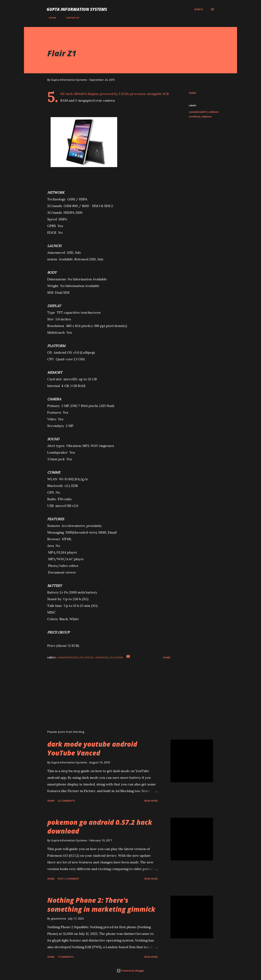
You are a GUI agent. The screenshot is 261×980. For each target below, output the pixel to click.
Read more (151, 801)
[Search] (199, 9)
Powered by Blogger (130, 971)
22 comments (66, 801)
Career (50, 18)
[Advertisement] (104, 688)
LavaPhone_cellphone (200, 117)
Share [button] (192, 93)
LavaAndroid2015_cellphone (204, 112)
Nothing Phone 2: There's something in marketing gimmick (101, 905)
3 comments (66, 957)
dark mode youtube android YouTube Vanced (92, 748)
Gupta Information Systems (77, 9)
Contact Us (71, 18)
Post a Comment (68, 879)
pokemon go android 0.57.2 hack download (100, 827)
